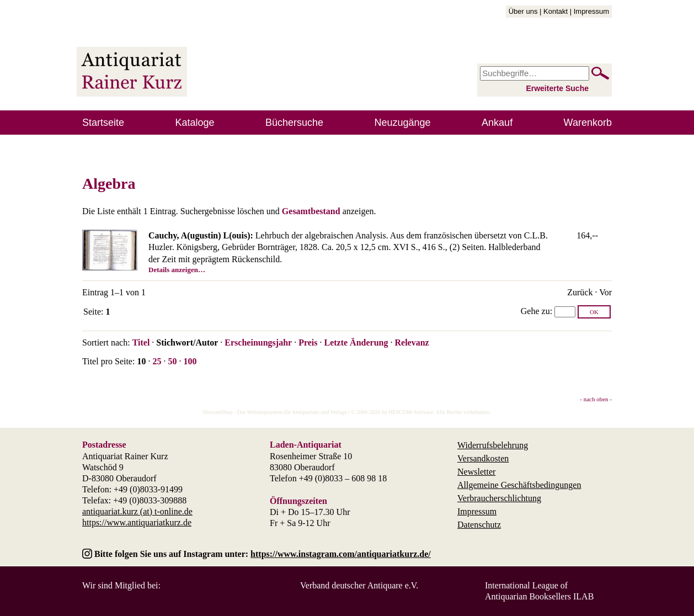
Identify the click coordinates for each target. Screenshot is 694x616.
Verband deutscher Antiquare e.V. (359, 585)
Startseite (103, 123)
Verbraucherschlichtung (499, 498)
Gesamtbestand (311, 211)
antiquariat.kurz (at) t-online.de (137, 511)
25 (157, 361)
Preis (308, 342)
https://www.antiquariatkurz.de (137, 522)
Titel (141, 342)
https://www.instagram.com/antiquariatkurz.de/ (341, 554)
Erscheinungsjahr (258, 342)
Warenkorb (588, 123)
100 (190, 361)
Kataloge (195, 123)
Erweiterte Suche (557, 88)
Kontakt (556, 11)
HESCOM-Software (411, 412)
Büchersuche (294, 123)
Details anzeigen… (177, 270)
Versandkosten (483, 458)
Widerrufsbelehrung (493, 445)
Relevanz (412, 342)
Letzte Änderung (356, 342)
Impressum (591, 11)
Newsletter (476, 472)
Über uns (523, 11)
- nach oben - (596, 399)
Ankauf (497, 123)
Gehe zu (535, 311)
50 (172, 361)
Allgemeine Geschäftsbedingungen (519, 485)
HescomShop (218, 412)
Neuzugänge (403, 123)
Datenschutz (479, 525)
